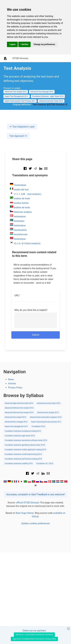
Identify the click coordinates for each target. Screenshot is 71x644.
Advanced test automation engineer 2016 (46, 417)
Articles (12, 383)
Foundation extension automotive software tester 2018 (26, 440)
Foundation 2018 (38, 426)
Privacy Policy (15, 388)
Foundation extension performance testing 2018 (23, 459)
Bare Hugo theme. (25, 513)
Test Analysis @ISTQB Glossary (50, 105)
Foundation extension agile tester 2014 (20, 436)
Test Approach (18, 136)
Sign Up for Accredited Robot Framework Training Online (34, 639)
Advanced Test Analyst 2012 (16, 92)
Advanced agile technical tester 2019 (19, 403)
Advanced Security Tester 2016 (51, 101)
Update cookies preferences (35, 523)
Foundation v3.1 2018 (45, 464)
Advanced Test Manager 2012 (42, 92)
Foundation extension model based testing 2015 (23, 454)
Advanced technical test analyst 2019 (19, 413)
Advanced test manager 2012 (16, 422)
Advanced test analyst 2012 (48, 413)
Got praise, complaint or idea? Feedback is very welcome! (35, 494)
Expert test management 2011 (16, 426)
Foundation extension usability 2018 (19, 464)
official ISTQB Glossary (28, 503)
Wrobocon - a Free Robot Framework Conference (34, 635)
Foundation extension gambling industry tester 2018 (25, 445)
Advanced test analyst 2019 (15, 417)
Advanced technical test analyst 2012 (19, 408)
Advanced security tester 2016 (49, 403)
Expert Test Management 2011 (17, 96)
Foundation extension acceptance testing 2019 (23, 431)
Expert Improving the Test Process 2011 (20, 101)
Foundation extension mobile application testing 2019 (25, 450)
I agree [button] (12, 44)
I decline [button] (24, 44)
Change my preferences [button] (44, 44)
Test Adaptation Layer (22, 127)
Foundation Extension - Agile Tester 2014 (48, 96)
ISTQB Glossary (20, 58)
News (11, 379)
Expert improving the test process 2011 (46, 422)
